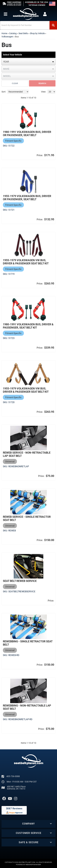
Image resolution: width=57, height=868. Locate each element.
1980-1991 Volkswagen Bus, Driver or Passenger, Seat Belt (27, 133)
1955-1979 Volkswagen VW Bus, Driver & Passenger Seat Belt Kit (26, 262)
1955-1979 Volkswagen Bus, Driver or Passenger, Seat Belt (27, 198)
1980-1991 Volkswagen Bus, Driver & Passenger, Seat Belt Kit (28, 326)
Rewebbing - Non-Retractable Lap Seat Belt (27, 707)
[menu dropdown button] (5, 14)
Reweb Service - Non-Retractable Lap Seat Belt (27, 454)
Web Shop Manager (33, 865)
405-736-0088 (13, 776)
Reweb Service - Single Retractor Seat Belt (27, 518)
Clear (15, 83)
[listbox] (28, 62)
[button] (28, 25)
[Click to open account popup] (45, 14)
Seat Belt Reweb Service (20, 581)
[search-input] (25, 25)
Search (42, 83)
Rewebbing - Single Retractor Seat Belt (28, 643)
